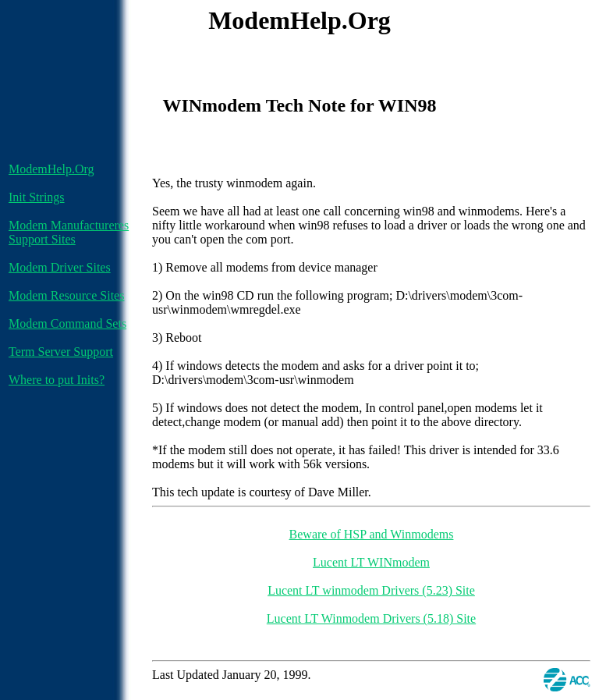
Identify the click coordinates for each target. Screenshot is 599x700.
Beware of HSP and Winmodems (372, 534)
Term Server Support (61, 352)
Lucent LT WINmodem (371, 562)
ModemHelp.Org (51, 169)
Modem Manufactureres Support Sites (69, 232)
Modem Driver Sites (60, 267)
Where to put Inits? (57, 380)
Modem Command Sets (67, 323)
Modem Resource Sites (66, 295)
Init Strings (37, 197)
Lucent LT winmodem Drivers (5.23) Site (371, 590)
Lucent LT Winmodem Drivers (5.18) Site (371, 618)
